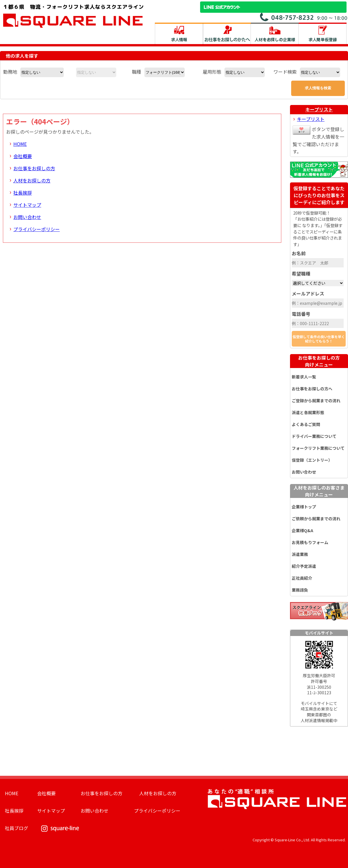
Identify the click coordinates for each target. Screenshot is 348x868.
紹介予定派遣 (304, 566)
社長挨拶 (23, 193)
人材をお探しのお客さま (319, 491)
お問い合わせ (27, 217)
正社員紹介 (302, 578)
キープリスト (319, 109)
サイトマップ (27, 205)
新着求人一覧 (304, 377)
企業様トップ (304, 507)
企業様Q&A (302, 530)
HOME (20, 144)
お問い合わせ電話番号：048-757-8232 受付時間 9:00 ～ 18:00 (304, 17)
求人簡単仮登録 (323, 33)
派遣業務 (300, 554)
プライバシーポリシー (37, 229)
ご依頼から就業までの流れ (316, 519)
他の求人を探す (22, 56)
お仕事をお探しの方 (34, 168)
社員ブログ (17, 828)
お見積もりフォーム (310, 542)
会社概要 (23, 156)
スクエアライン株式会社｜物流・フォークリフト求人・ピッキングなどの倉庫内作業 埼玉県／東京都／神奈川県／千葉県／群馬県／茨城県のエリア (73, 15)
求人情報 (179, 33)
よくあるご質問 (306, 424)
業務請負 (300, 590)
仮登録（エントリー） (312, 460)
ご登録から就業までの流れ (316, 401)
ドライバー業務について (314, 436)
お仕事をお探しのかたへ (227, 33)
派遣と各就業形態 (308, 412)
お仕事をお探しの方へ (312, 389)
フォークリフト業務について (318, 448)
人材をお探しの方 (32, 180)
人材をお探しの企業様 (275, 33)
